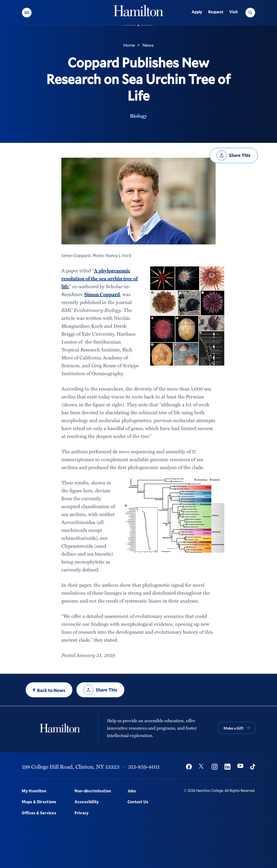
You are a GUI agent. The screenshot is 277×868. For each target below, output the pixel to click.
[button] (27, 13)
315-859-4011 (144, 767)
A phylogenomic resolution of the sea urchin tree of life (100, 278)
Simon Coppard (102, 294)
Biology (138, 116)
